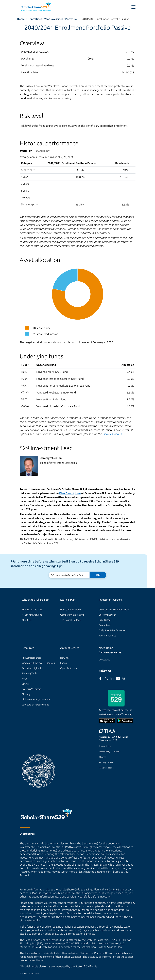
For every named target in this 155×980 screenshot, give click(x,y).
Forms (63, 663)
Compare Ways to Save (72, 615)
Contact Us (104, 660)
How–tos (65, 658)
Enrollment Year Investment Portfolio (53, 19)
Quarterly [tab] (43, 151)
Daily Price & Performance (112, 630)
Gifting (25, 684)
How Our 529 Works (71, 610)
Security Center (106, 762)
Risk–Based (105, 620)
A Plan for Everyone (32, 615)
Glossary (26, 694)
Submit (98, 575)
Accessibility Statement (110, 752)
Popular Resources (31, 658)
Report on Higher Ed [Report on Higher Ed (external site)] (32, 668)
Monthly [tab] (26, 151)
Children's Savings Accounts (36, 699)
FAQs (24, 679)
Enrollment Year (107, 615)
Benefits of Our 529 (32, 610)
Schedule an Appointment (35, 705)
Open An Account (69, 668)
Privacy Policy (105, 746)
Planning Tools (29, 673)
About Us (27, 620)
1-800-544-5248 (113, 653)
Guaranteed (105, 625)
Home (21, 19)
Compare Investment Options (114, 610)
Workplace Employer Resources (38, 663)
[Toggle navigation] (133, 7)
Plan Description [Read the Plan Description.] (112, 434)
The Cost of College (71, 620)
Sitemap (102, 757)
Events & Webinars (31, 689)
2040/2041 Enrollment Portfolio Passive (106, 19)
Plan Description (106, 768)
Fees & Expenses (107, 636)
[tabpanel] (78, 181)
